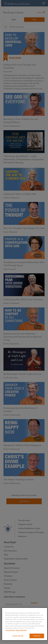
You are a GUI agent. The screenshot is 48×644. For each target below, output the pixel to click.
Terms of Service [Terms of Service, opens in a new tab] (21, 630)
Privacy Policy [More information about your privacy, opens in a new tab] (10, 630)
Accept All (37, 636)
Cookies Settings (18, 636)
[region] (25, 624)
